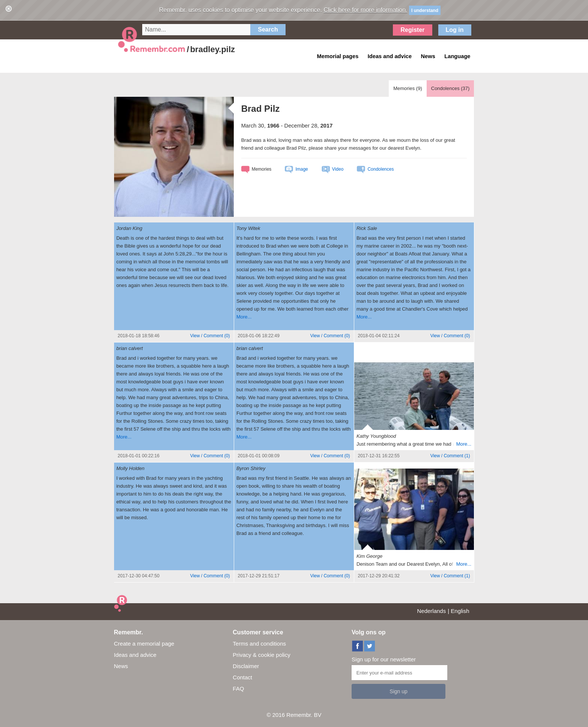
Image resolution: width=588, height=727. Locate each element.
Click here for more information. (365, 10)
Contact (242, 677)
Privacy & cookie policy (261, 655)
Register (412, 30)
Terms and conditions (259, 644)
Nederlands (432, 611)
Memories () (408, 88)
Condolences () (450, 88)
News (121, 666)
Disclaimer (246, 666)
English (460, 611)
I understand (425, 11)
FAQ (238, 689)
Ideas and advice (135, 655)
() (210, 336)
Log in (455, 30)
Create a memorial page (144, 644)
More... (244, 317)
